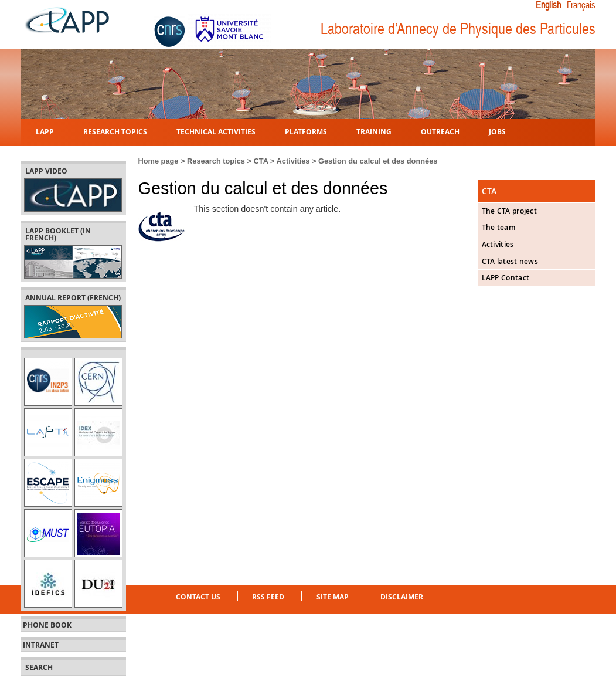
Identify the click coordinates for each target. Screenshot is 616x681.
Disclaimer (402, 597)
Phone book (47, 625)
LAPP (45, 131)
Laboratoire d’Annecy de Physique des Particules (458, 29)
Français (581, 5)
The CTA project (510, 211)
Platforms (306, 131)
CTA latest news (510, 261)
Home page (159, 161)
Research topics (115, 131)
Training (374, 131)
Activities (293, 161)
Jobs (497, 131)
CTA (261, 161)
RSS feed (268, 597)
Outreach (440, 131)
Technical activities (216, 131)
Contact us (198, 597)
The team (498, 227)
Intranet (41, 645)
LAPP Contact (506, 278)
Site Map (333, 597)
